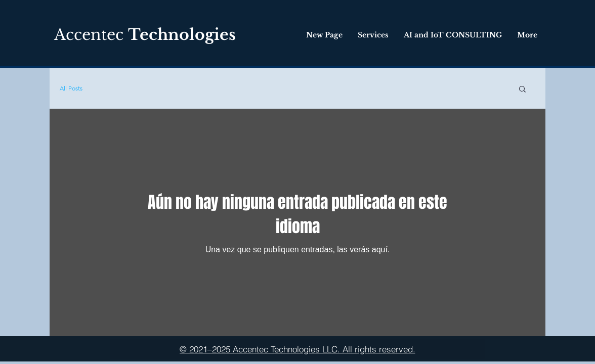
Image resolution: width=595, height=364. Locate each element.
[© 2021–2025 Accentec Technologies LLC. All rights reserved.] (297, 349)
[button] (522, 90)
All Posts (71, 88)
